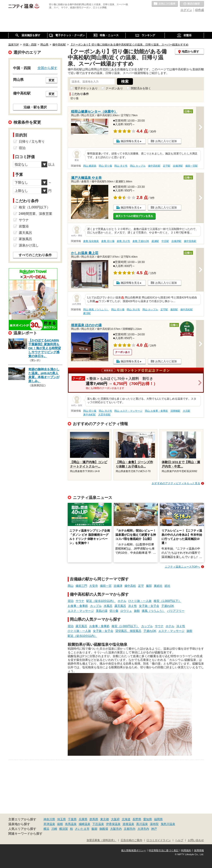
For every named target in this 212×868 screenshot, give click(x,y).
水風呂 (108, 606)
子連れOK (168, 606)
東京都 (105, 819)
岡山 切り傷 (105, 166)
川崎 (54, 829)
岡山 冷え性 (121, 166)
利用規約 (186, 850)
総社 (167, 586)
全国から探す (47, 68)
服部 (149, 586)
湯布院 (154, 824)
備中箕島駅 (190, 241)
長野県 (137, 819)
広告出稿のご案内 (131, 840)
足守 (141, 586)
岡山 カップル (138, 166)
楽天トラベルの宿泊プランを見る (134, 216)
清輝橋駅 (175, 411)
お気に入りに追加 (166, 141)
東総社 (158, 586)
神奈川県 (49, 819)
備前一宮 (106, 586)
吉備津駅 (178, 166)
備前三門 (81, 586)
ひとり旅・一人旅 (140, 601)
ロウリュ (126, 611)
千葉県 (72, 819)
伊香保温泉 (113, 824)
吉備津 (118, 586)
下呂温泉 (98, 824)
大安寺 (94, 586)
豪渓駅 (87, 313)
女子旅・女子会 (149, 606)
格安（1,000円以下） (167, 601)
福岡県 (158, 819)
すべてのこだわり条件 (35, 255)
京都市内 (130, 829)
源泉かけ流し (29, 245)
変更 (52, 80)
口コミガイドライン (159, 840)
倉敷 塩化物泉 (91, 241)
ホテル (122, 601)
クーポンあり (114, 88)
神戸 (154, 829)
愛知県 (148, 819)
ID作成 (200, 10)
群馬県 (94, 819)
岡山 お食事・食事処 (156, 411)
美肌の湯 (102, 611)
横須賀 (64, 829)
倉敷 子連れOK (141, 241)
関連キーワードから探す (25, 834)
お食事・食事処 (78, 606)
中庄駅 (165, 241)
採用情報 (199, 850)
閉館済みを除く (141, 88)
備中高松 (130, 586)
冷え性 (132, 606)
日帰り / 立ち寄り (32, 142)
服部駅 (174, 310)
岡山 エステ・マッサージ (128, 411)
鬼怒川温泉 (168, 824)
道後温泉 (128, 824)
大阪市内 (116, 829)
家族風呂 (25, 239)
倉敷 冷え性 (123, 241)
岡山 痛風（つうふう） (96, 310)
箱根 (60, 824)
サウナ (80, 601)
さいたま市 (82, 829)
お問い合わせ (196, 840)
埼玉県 (61, 819)
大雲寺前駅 (104, 415)
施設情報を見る (130, 141)
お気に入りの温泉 (165, 4)
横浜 (46, 829)
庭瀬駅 (155, 241)
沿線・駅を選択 (35, 107)
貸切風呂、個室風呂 (128, 631)
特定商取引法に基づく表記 (164, 850)
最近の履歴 (192, 4)
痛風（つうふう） (153, 611)
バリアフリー (176, 611)
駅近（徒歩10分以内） (101, 601)
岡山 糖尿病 (90, 166)
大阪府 (115, 819)
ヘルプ (179, 840)
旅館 (137, 611)
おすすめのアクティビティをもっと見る (176, 483)
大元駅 (187, 411)
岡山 (71, 586)
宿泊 (71, 601)
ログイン (186, 10)
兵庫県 (83, 819)
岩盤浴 (24, 226)
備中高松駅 (154, 166)
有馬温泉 (71, 824)
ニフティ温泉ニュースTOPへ (182, 567)
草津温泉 (49, 824)
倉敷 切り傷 (108, 241)
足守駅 (167, 166)
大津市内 (143, 829)
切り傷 (114, 611)
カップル (96, 606)
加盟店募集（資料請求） (101, 840)
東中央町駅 (89, 415)
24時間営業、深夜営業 (36, 214)
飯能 (94, 829)
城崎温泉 (84, 824)
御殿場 (104, 829)
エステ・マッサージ (81, 611)
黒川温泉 (142, 824)
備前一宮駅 (192, 166)
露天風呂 (120, 606)
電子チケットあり (86, 88)
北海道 (126, 819)
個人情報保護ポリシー (134, 850)
